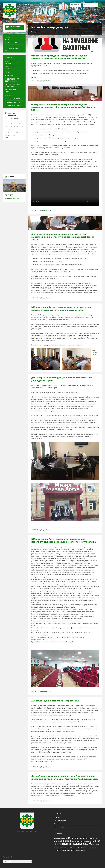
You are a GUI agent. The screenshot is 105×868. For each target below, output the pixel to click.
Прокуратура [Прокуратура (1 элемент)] (92, 838)
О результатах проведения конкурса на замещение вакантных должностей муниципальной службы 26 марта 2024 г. (63, 107)
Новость (48, 81)
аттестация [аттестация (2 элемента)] (57, 841)
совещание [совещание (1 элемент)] (82, 850)
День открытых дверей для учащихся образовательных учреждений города (62, 379)
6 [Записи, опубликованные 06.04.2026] (6, 126)
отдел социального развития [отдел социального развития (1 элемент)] (89, 848)
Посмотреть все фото (12, 199)
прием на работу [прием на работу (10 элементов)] (67, 850)
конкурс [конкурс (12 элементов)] (58, 844)
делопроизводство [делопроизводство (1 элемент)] (85, 841)
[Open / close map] (75, 5)
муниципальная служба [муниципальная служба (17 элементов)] (78, 844)
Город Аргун (9, 195)
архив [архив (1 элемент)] (96, 838)
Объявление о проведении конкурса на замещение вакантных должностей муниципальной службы (59, 57)
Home (33, 32)
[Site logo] (10, 19)
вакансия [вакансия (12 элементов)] (66, 841)
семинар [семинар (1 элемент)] (78, 850)
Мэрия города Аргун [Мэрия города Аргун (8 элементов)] (78, 838)
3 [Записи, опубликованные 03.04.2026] (17, 124)
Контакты (57, 817)
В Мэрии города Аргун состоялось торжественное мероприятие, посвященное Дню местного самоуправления (64, 540)
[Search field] (92, 5)
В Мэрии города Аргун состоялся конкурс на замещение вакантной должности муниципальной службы (62, 309)
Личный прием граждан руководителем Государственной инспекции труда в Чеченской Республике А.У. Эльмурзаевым (65, 777)
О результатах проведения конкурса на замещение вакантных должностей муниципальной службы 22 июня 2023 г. (63, 237)
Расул (43, 81)
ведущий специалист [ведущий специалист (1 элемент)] (76, 841)
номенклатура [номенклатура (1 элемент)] (96, 844)
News (38, 32)
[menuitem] (14, 38)
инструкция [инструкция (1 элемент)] (92, 841)
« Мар (6, 137)
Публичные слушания (60, 827)
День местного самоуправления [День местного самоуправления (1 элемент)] (61, 838)
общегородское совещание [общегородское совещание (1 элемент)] (60, 848)
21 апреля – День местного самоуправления (55, 701)
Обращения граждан (60, 821)
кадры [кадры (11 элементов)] (99, 841)
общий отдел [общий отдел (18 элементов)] (74, 847)
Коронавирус (58, 824)
